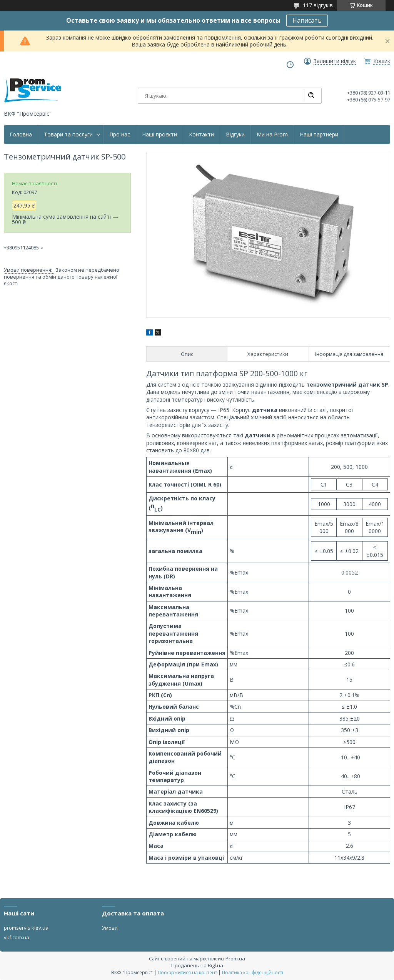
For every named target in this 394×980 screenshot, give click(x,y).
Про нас (120, 135)
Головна (21, 135)
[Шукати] (311, 96)
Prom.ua (235, 958)
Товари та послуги (68, 135)
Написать (307, 20)
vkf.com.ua (17, 937)
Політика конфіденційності (253, 973)
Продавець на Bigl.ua (197, 965)
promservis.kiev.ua (26, 928)
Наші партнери (319, 135)
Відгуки (235, 135)
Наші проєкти (159, 135)
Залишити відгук (335, 61)
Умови (110, 928)
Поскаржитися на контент (187, 973)
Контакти (201, 135)
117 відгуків (318, 5)
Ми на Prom (272, 135)
